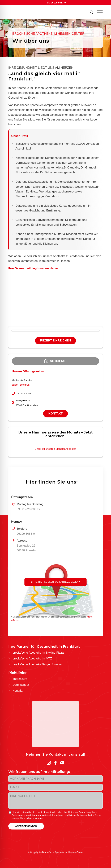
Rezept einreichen (56, 341)
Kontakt (55, 414)
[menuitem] (90, 12)
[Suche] (90, 12)
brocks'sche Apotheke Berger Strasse (37, 664)
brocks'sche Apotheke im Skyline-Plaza (38, 653)
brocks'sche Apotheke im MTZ (32, 659)
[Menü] (98, 12)
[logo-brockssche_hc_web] (46, 12)
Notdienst (55, 361)
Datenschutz (21, 685)
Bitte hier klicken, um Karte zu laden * (55, 582)
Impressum (20, 679)
